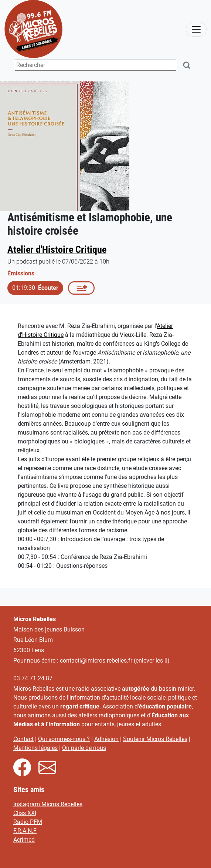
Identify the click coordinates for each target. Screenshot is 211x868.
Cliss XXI (25, 813)
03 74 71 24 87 (33, 678)
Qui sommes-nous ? (64, 739)
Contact (23, 739)
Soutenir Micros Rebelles (155, 739)
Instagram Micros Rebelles (48, 804)
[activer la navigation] (196, 29)
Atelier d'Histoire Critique (57, 249)
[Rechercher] (187, 65)
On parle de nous (84, 748)
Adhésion (106, 739)
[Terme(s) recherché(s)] (96, 65)
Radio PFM (28, 822)
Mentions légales (35, 748)
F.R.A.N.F (25, 831)
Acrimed (24, 840)
